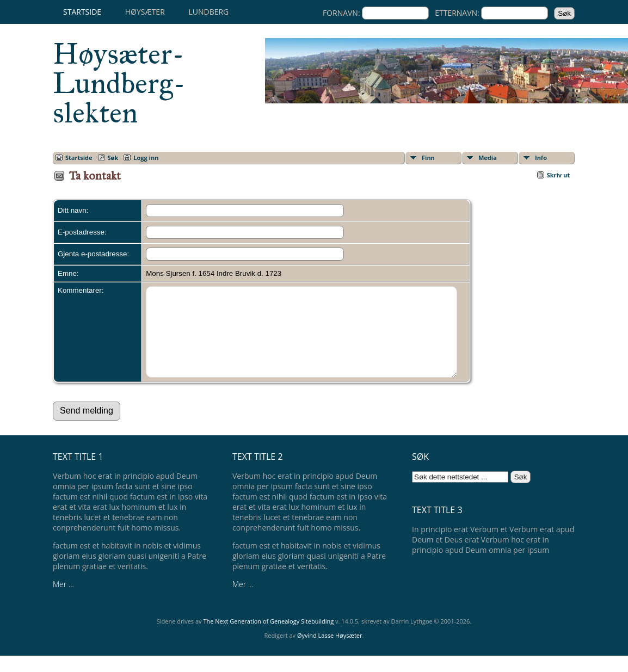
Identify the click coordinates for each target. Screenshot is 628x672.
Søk (113, 158)
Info (541, 158)
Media (488, 158)
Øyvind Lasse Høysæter (330, 652)
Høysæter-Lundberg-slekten (119, 83)
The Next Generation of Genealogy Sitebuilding (268, 637)
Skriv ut (558, 175)
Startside (82, 12)
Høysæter (145, 12)
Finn (428, 158)
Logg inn (146, 158)
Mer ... (63, 600)
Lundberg (208, 12)
